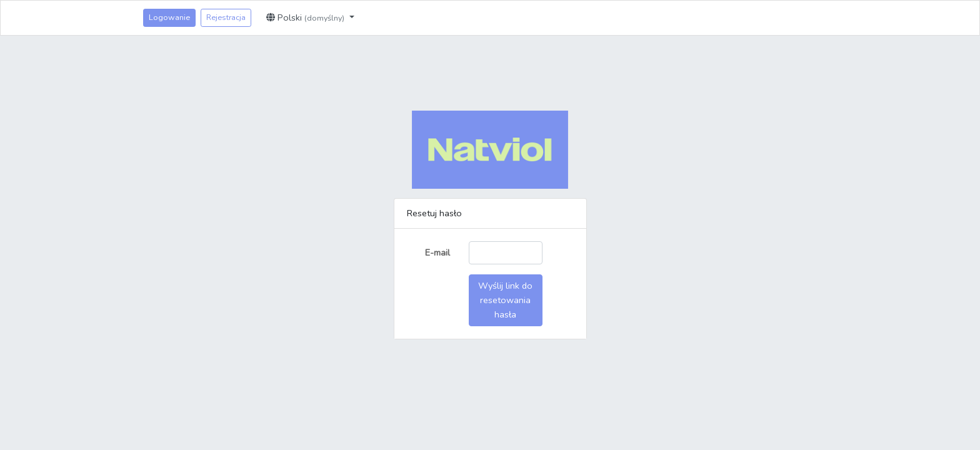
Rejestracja (226, 17)
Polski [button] (307, 17)
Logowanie (169, 17)
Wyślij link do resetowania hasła (505, 300)
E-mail (437, 252)
